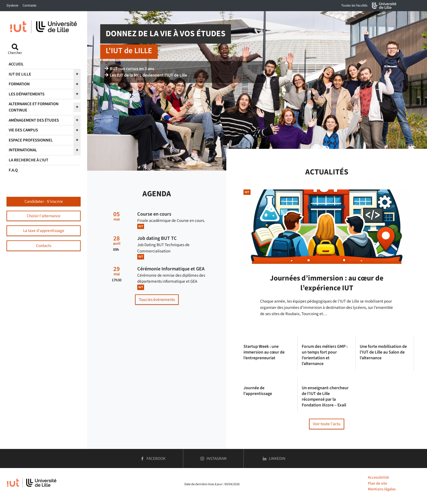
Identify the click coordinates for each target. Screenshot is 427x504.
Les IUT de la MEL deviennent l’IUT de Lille (146, 75)
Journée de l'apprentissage (258, 391)
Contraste (29, 5)
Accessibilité (378, 477)
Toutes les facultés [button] (354, 5)
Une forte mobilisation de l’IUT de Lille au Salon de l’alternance (383, 352)
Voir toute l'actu (327, 424)
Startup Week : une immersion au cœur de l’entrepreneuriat (264, 352)
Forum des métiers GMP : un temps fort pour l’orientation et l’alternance (325, 355)
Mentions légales (382, 489)
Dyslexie (12, 5)
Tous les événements (157, 300)
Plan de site (377, 483)
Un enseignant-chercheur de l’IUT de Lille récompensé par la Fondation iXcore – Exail (325, 396)
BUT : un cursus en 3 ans (129, 69)
